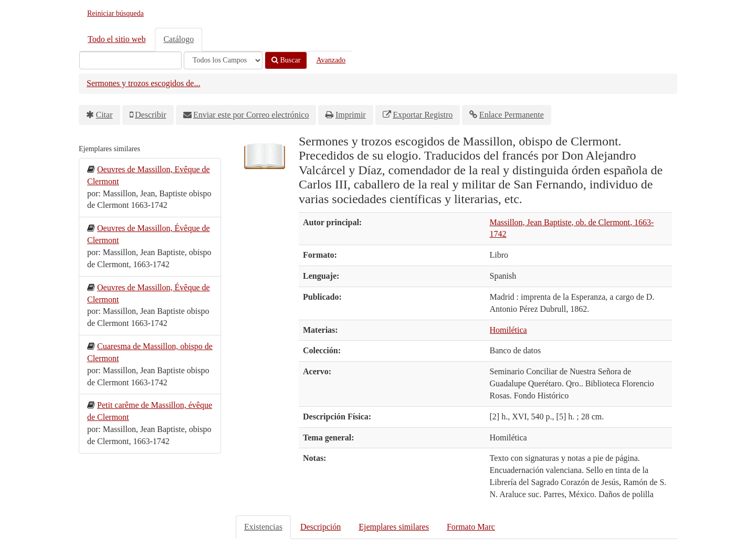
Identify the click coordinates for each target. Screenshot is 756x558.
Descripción (321, 527)
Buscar (286, 60)
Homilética (508, 330)
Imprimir (351, 115)
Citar (104, 115)
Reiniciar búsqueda (115, 13)
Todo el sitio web (117, 39)
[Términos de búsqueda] (130, 60)
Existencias (263, 527)
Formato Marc (471, 527)
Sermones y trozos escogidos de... (143, 83)
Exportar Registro (423, 115)
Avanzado (331, 60)
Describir (151, 115)
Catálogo (178, 39)
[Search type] (223, 60)
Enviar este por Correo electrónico (251, 115)
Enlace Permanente (512, 115)
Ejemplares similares (394, 527)
